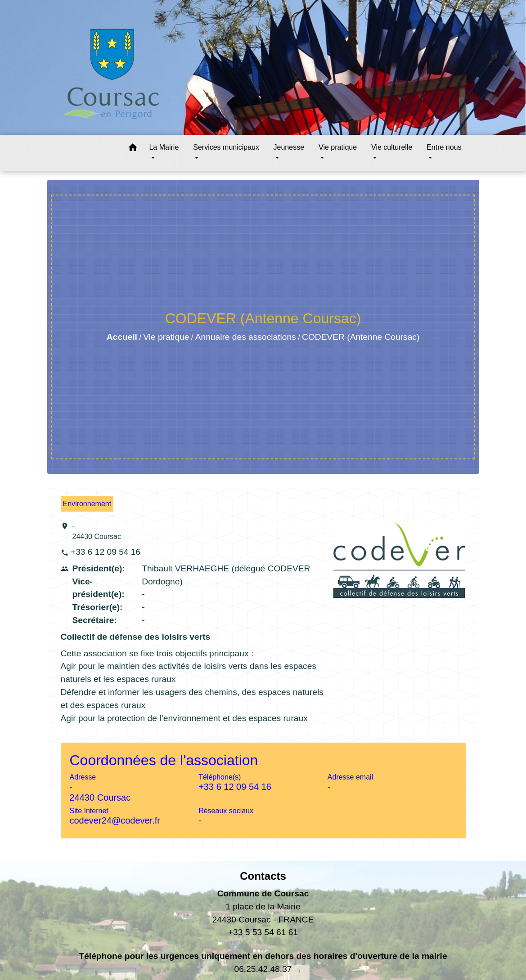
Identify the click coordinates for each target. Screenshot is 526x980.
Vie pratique (166, 337)
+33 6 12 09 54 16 (106, 552)
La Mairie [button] (164, 147)
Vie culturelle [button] (392, 147)
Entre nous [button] (444, 147)
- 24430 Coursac (97, 531)
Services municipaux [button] (226, 147)
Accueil (122, 337)
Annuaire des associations (246, 337)
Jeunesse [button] (289, 147)
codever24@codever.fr (115, 820)
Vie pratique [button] (338, 147)
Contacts (263, 876)
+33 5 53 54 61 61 (263, 932)
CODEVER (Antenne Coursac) (361, 337)
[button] (133, 149)
